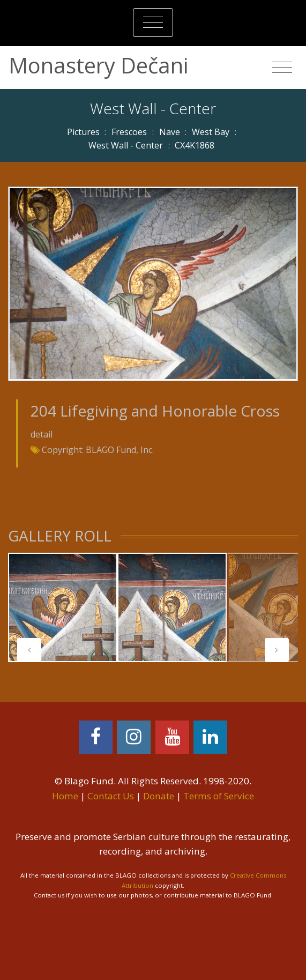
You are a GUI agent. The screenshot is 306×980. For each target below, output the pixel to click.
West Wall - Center (126, 145)
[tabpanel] (63, 607)
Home (65, 796)
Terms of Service (219, 796)
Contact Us (111, 796)
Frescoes (129, 132)
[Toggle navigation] (153, 23)
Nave (170, 132)
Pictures (83, 132)
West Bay (211, 132)
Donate (159, 796)
